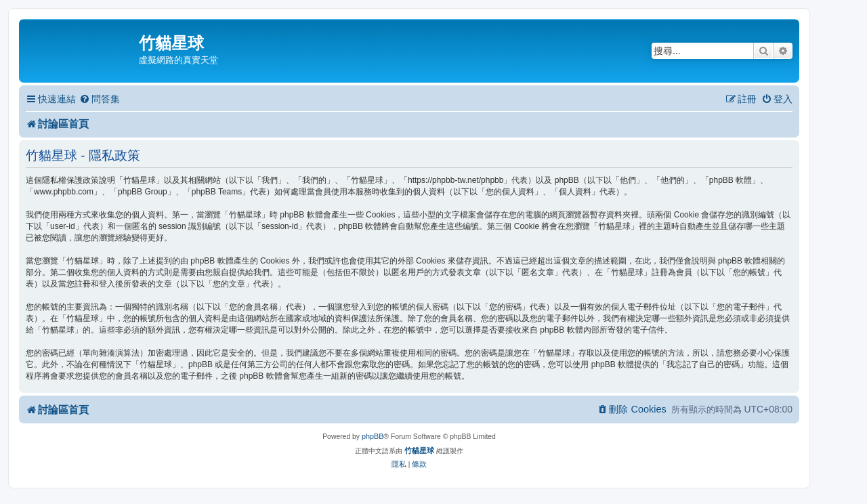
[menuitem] (100, 99)
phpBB (373, 436)
